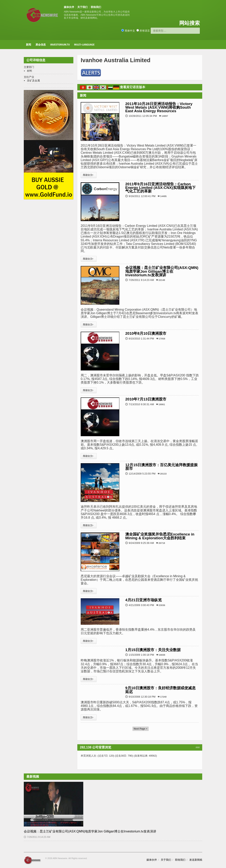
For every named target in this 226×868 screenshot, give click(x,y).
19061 (162, 404)
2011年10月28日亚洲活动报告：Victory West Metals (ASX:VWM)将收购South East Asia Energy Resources (159, 107)
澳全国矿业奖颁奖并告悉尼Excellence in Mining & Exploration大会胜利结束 (160, 536)
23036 (162, 605)
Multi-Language (84, 44)
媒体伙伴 (69, 7)
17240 (163, 697)
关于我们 (82, 7)
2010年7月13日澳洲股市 (146, 399)
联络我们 (96, 7)
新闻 (29, 44)
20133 (163, 474)
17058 (162, 339)
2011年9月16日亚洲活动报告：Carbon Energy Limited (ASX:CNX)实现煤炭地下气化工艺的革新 (160, 188)
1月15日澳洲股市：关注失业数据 (153, 650)
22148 (162, 280)
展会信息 (41, 44)
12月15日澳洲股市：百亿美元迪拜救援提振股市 (161, 467)
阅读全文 (89, 175)
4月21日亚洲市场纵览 (144, 600)
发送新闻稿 (196, 860)
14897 (165, 116)
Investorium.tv (60, 44)
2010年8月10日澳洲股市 (146, 333)
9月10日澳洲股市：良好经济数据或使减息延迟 (160, 690)
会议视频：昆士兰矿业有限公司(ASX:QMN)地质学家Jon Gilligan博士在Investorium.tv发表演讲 (162, 271)
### (198, 747)
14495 (163, 196)
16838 (162, 655)
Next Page (141, 729)
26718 (162, 543)
